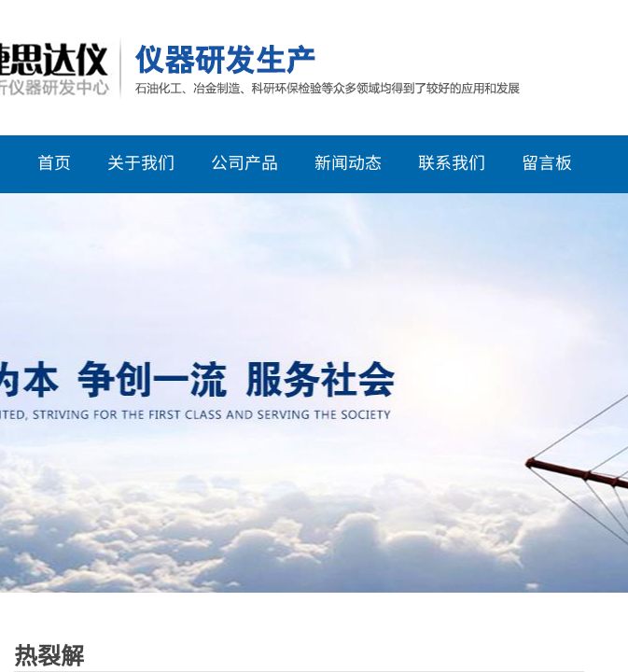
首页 (54, 161)
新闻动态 (348, 161)
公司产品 (244, 161)
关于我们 (141, 161)
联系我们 (452, 161)
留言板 (547, 161)
